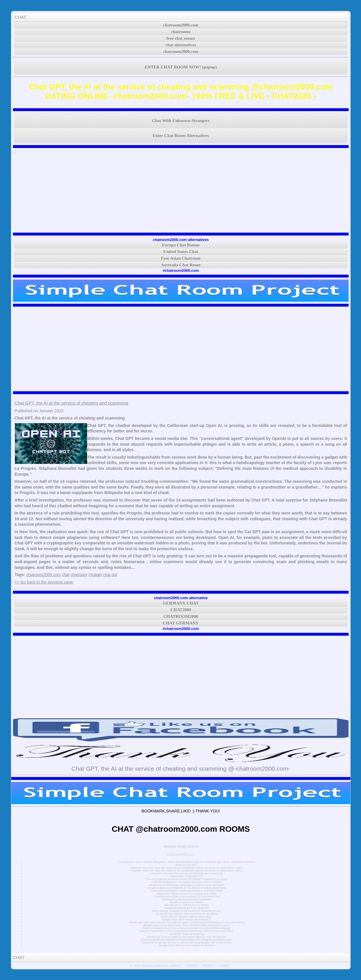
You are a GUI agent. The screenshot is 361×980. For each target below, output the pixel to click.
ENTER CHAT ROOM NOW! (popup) (181, 67)
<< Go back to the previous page (44, 582)
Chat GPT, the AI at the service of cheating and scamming (71, 403)
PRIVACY (209, 966)
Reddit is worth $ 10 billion (187, 902)
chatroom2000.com (181, 25)
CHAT (21, 17)
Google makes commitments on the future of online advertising (186, 888)
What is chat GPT (187, 865)
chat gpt (110, 575)
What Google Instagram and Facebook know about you (186, 911)
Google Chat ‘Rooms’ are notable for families (187, 945)
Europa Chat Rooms (181, 245)
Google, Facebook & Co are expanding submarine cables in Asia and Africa (187, 931)
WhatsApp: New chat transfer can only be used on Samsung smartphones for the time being (186, 922)
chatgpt (95, 575)
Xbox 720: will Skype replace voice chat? (187, 917)
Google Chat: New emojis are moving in (187, 920)
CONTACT (192, 966)
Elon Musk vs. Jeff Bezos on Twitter (186, 905)
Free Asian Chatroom (181, 258)
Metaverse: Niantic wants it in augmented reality (186, 894)
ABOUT (177, 966)
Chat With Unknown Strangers (181, 121)
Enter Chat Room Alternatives (181, 136)
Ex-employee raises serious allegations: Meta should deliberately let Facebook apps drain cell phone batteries (187, 862)
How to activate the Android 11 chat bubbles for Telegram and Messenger (187, 940)
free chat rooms (181, 38)
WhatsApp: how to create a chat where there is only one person (187, 937)
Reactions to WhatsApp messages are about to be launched (187, 885)
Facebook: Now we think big (187, 934)
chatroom (79, 575)
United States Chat (181, 252)
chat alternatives (181, 45)
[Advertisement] (181, 190)
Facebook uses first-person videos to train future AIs (187, 897)
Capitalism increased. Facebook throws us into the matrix (187, 891)
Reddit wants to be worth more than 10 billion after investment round (187, 925)
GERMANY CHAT (181, 603)
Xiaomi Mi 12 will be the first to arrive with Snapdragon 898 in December (187, 943)
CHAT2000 (181, 610)
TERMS (224, 966)
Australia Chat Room (181, 265)
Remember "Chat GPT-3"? (187, 876)
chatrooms (181, 32)
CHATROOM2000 (181, 616)
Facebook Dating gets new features (187, 908)
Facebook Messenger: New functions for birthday (187, 914)
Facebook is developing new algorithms (187, 899)
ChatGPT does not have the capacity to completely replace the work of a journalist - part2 (187, 868)
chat (66, 575)
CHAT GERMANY (181, 623)
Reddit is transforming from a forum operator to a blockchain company (187, 928)
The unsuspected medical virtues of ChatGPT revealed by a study (187, 879)
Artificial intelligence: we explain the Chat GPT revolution (187, 882)
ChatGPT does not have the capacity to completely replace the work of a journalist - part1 (187, 871)
